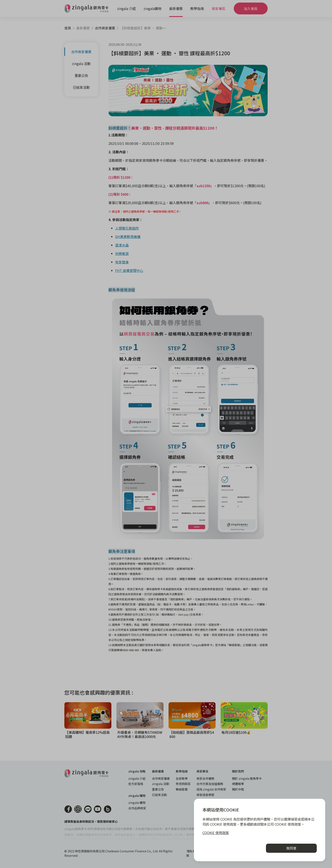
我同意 (291, 848)
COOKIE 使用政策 (216, 833)
